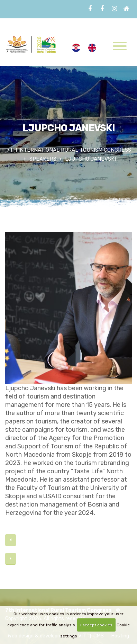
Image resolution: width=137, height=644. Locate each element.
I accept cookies (96, 625)
